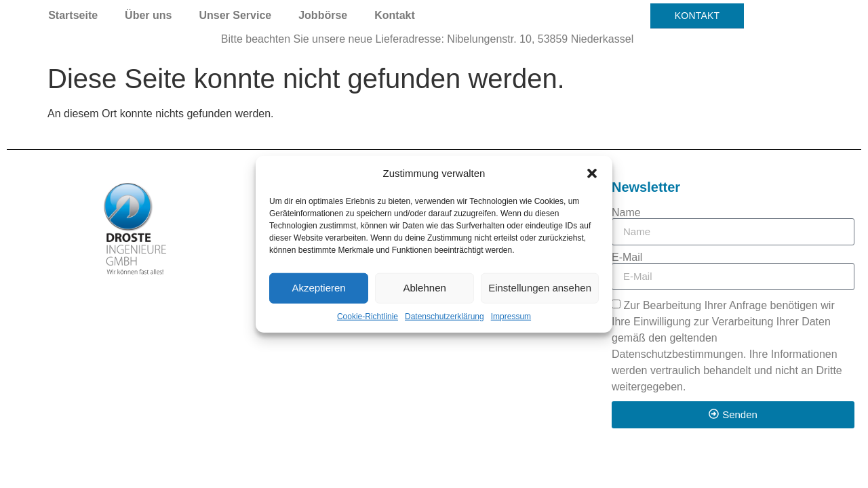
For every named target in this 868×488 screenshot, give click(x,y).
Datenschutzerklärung (445, 316)
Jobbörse (323, 15)
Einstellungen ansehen (540, 288)
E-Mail (627, 258)
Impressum (511, 316)
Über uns (148, 15)
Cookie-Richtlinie (368, 316)
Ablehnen (424, 288)
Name (626, 213)
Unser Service (235, 15)
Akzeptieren (318, 288)
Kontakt (395, 15)
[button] (592, 174)
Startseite (73, 15)
